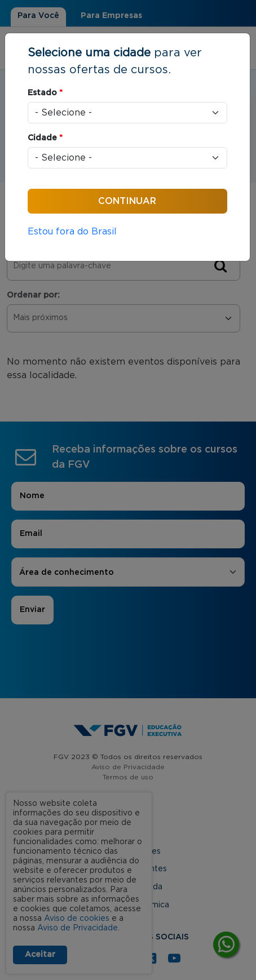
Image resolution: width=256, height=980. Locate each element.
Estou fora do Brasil (72, 232)
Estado (45, 93)
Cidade (45, 138)
